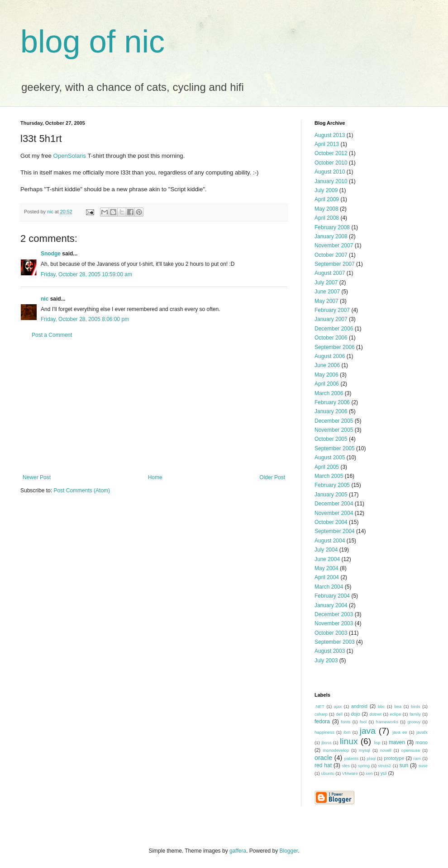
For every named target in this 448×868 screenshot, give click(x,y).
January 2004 (331, 605)
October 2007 (331, 255)
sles (346, 766)
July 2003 (326, 660)
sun (404, 765)
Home (155, 477)
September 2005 (335, 448)
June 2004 (327, 559)
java (368, 731)
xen (369, 773)
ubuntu (327, 773)
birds (416, 706)
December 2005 (334, 421)
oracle (323, 758)
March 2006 (329, 393)
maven (397, 742)
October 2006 (331, 338)
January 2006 (331, 411)
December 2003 (334, 614)
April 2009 (327, 199)
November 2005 (334, 430)
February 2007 (332, 310)
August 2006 (330, 356)
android (359, 706)
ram (417, 758)
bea (398, 706)
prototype (394, 758)
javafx (422, 732)
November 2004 (334, 513)
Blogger (289, 851)
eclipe (395, 714)
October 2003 (331, 633)
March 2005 (329, 476)
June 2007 (327, 292)
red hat (323, 765)
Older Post (272, 477)
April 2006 (327, 384)
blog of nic (93, 42)
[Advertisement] (154, 406)
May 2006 (326, 375)
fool (363, 722)
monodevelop (336, 750)
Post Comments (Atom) (82, 491)
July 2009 (326, 190)
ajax (338, 706)
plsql (371, 758)
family (415, 714)
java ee (400, 732)
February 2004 (332, 596)
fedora (322, 722)
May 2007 (326, 301)
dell (339, 714)
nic (45, 299)
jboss (326, 743)
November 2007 (334, 245)
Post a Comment (52, 335)
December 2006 (334, 329)
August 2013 (330, 135)
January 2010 (331, 181)
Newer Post (37, 477)
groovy (414, 722)
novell (386, 750)
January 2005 (331, 495)
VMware (350, 773)
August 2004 (330, 541)
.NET (319, 706)
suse (423, 766)
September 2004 (335, 531)
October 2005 (331, 439)
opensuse (411, 750)
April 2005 (327, 467)
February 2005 (332, 485)
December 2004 (334, 504)
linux (349, 741)
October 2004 (331, 522)
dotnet (375, 714)
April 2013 (327, 144)
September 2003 (335, 642)
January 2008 (331, 236)
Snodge (51, 254)
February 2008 (332, 227)
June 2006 (327, 365)
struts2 (385, 766)
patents (351, 758)
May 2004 (326, 568)
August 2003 (330, 651)
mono (422, 742)
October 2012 (331, 153)
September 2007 (335, 264)
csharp (321, 714)
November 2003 (334, 623)
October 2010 (331, 163)
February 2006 (332, 402)
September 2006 (335, 347)
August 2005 (330, 458)
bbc (381, 706)
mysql (365, 750)
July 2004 (326, 550)
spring (364, 766)
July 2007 (326, 283)
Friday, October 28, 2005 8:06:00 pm (85, 319)
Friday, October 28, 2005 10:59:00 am (86, 274)
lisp (377, 743)
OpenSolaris (70, 156)
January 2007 (331, 319)
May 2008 (326, 209)
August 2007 (330, 273)
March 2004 (329, 587)
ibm (347, 732)
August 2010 (330, 172)
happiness (324, 732)
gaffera (238, 851)
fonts (346, 722)
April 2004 (327, 577)
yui (384, 773)
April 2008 (327, 218)
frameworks (387, 722)
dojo (355, 714)
